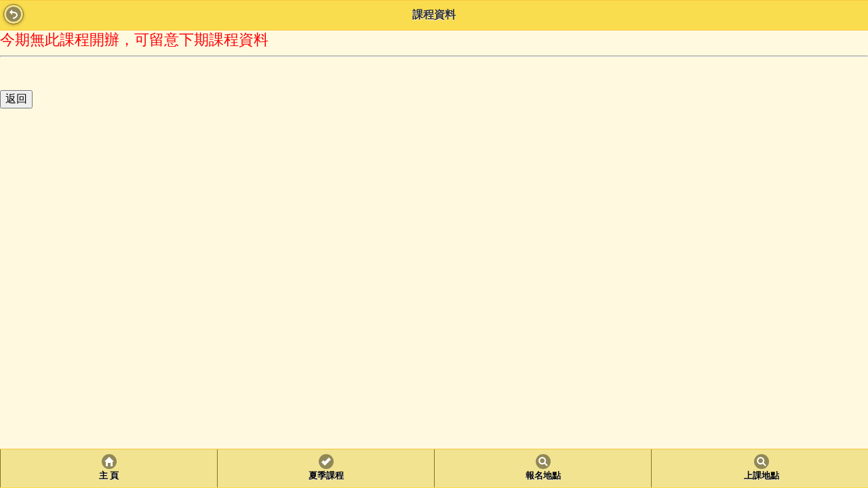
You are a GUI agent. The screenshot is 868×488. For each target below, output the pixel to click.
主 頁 (109, 476)
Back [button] (14, 14)
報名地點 (543, 476)
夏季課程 (326, 476)
